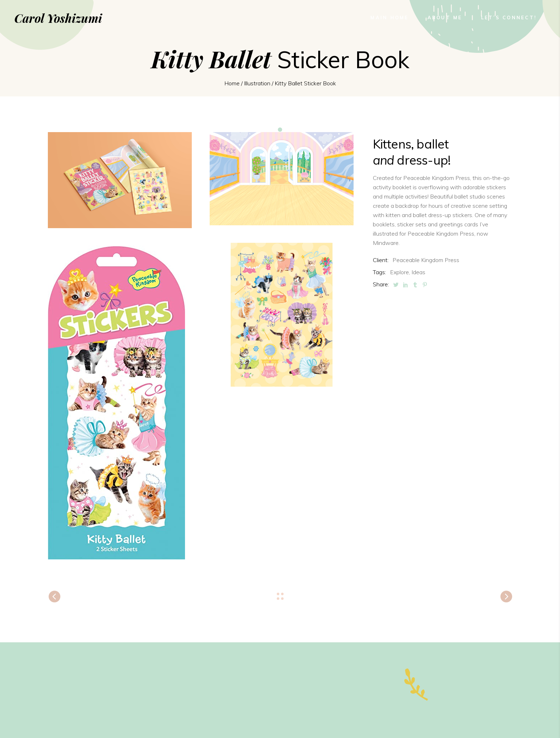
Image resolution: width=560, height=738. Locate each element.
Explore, (400, 272)
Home (232, 83)
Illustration (257, 83)
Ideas (418, 272)
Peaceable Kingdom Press (426, 260)
